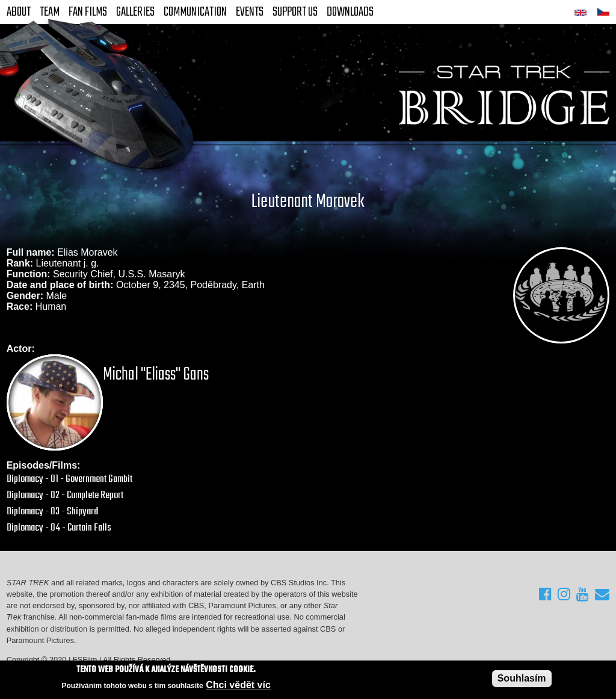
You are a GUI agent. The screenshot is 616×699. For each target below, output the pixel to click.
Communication (195, 12)
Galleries (135, 12)
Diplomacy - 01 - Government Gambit (69, 479)
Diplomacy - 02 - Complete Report (65, 495)
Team (50, 12)
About (19, 12)
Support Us (295, 12)
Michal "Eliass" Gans (156, 375)
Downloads (350, 12)
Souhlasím (522, 679)
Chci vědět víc (238, 685)
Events (250, 12)
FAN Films (88, 12)
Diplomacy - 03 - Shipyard (52, 512)
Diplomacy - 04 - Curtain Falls (59, 528)
